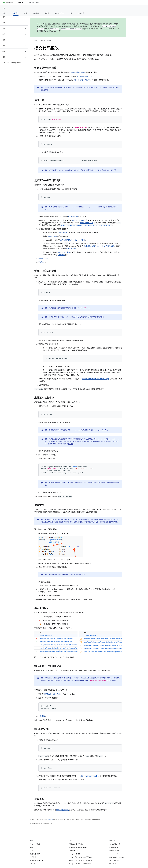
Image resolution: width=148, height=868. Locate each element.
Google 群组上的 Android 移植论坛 (81, 864)
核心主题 (36, 13)
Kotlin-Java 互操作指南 (105, 246)
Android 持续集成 (62, 810)
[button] (12, 17)
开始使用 (49, 41)
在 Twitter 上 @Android (77, 844)
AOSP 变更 (56, 31)
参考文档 (81, 13)
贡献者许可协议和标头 (77, 72)
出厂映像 (33, 857)
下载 (32, 851)
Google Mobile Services (116, 857)
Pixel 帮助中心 (113, 847)
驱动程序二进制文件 (37, 860)
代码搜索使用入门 (86, 223)
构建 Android (43, 259)
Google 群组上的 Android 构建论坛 (81, 860)
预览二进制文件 (35, 854)
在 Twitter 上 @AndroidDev (78, 847)
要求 (32, 847)
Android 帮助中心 (114, 844)
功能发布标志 (62, 233)
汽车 (71, 13)
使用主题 (71, 444)
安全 (26, 13)
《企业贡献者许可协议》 (82, 80)
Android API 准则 (64, 252)
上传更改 (42, 716)
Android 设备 (59, 13)
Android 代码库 (35, 844)
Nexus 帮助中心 (114, 851)
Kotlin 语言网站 (72, 249)
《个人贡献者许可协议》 (85, 76)
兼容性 (47, 13)
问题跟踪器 (112, 864)
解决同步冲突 (73, 217)
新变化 (5, 13)
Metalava (61, 255)
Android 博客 (74, 851)
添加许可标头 (52, 236)
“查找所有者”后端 (79, 575)
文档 (4, 8)
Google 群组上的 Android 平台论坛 (81, 857)
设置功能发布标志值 (111, 522)
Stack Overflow (114, 860)
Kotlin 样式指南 (89, 246)
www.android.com (115, 854)
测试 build (42, 262)
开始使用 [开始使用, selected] (16, 13)
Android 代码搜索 (35, 2)
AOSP (36, 41)
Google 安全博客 (75, 854)
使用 (89, 776)
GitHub (32, 864)
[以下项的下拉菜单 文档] (23, 2)
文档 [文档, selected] (19, 2)
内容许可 (50, 820)
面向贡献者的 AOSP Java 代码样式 (73, 240)
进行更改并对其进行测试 (52, 694)
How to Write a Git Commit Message (95, 379)
